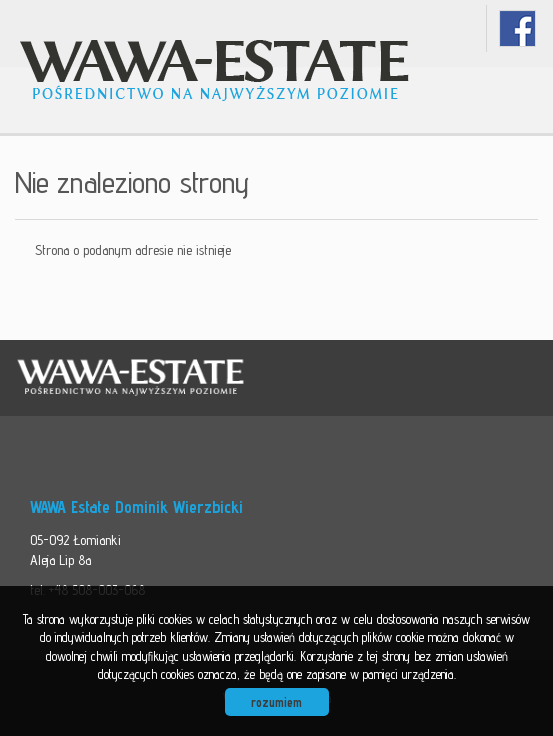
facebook (517, 28)
